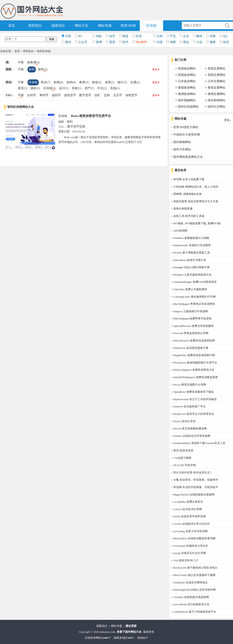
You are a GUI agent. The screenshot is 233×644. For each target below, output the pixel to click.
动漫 (159, 42)
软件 (125, 42)
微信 (68, 42)
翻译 (199, 36)
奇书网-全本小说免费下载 (189, 179)
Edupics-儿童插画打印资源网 (191, 311)
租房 (226, 42)
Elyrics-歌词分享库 (184, 421)
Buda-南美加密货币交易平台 (91, 116)
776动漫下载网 (182, 458)
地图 (173, 42)
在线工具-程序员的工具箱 (189, 216)
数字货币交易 (76, 127)
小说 (199, 42)
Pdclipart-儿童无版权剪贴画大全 (192, 275)
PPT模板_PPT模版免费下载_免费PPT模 (197, 223)
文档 (159, 36)
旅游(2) (97, 82)
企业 (186, 36)
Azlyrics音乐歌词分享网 (188, 509)
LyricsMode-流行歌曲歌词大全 (191, 604)
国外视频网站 (187, 100)
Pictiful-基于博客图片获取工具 (192, 253)
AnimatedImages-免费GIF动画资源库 (195, 282)
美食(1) (76, 88)
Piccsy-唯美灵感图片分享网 (190, 385)
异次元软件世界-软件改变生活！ (193, 473)
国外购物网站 (182, 142)
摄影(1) (35, 88)
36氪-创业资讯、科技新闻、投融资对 (196, 480)
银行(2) (122, 82)
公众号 (83, 42)
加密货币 (131, 95)
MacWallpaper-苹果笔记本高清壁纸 (194, 304)
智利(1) (43, 69)
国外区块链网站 (188, 107)
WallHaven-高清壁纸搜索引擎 (191, 348)
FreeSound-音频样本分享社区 (191, 546)
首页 (12, 26)
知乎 (112, 36)
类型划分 (35, 26)
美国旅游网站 (187, 69)
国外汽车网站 (182, 149)
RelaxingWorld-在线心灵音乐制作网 (194, 590)
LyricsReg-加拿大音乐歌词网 (190, 531)
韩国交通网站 (216, 75)
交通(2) (135, 82)
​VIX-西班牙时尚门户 (186, 560)
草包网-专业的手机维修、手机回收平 (196, 487)
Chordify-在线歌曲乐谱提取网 (191, 597)
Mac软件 (141, 42)
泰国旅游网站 (187, 88)
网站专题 (105, 26)
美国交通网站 (216, 69)
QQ (225, 36)
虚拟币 (56, 95)
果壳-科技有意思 (183, 450)
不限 (21, 62)
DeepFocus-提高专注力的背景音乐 (194, 414)
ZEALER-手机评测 (184, 465)
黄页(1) (22, 88)
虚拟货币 (70, 95)
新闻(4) (58, 82)
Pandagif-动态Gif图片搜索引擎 (191, 267)
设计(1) (64, 88)
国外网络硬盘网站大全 (188, 157)
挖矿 (97, 95)
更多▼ (156, 69)
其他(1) (115, 88)
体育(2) (110, 82)
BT (80, 36)
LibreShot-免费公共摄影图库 (190, 289)
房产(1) (89, 88)
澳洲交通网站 (216, 94)
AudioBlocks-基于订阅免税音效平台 (195, 612)
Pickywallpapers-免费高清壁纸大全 (194, 370)
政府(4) (71, 82)
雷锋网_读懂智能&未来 (187, 194)
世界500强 (128, 26)
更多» (228, 120)
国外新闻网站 (216, 100)
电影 (99, 36)
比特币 (32, 95)
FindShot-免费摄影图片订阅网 (191, 238)
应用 (139, 36)
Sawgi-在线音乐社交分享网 (190, 553)
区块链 (151, 26)
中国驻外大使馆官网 (187, 135)
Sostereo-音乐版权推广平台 (189, 406)
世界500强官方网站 (186, 127)
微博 (99, 42)
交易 (107, 95)
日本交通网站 (216, 81)
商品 (186, 42)
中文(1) (102, 88)
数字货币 (85, 95)
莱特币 (44, 95)
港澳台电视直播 (183, 209)
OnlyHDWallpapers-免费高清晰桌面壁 (196, 377)
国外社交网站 (216, 107)
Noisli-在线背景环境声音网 (189, 516)
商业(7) (46, 82)
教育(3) (84, 82)
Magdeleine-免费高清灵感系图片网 (194, 355)
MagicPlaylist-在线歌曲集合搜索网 (194, 495)
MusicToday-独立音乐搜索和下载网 (194, 575)
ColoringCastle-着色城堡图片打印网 (194, 297)
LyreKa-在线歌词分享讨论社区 (192, 524)
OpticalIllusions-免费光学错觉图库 (193, 326)
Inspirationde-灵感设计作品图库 (192, 245)
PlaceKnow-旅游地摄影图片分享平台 (195, 363)
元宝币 (118, 95)
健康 (213, 42)
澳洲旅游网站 (187, 94)
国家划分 (58, 26)
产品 (173, 36)
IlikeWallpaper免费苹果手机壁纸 (192, 319)
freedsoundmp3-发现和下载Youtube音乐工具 (199, 443)
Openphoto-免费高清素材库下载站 (194, 392)
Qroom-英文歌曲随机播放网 (190, 428)
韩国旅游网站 (187, 75)
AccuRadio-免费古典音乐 (188, 502)
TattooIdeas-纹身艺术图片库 (190, 260)
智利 (32, 69)
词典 (213, 36)
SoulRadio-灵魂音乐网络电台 (191, 582)
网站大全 (82, 26)
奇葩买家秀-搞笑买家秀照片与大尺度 (196, 201)
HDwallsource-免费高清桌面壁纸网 (194, 341)
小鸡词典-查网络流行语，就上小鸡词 (196, 187)
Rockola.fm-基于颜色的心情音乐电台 (195, 568)
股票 (112, 42)
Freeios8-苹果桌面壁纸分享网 (191, 333)
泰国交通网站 (216, 88)
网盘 (125, 36)
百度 (68, 36)
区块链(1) (50, 88)
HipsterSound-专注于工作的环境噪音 (195, 399)
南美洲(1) (33, 62)
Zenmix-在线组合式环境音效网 (192, 436)
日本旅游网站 (187, 81)
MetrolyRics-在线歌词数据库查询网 (194, 538)
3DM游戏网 (180, 231)
